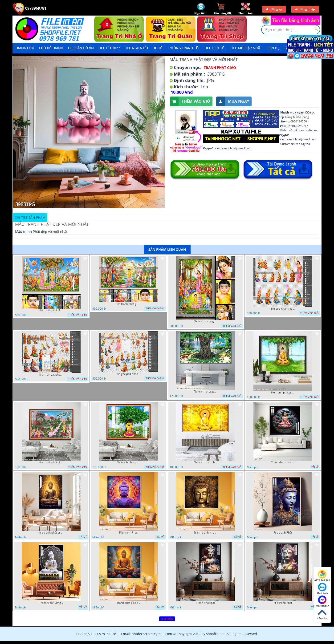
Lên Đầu (322, 614)
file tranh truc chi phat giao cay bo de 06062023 (206, 462)
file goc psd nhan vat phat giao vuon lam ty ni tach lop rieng (128, 374)
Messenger (322, 601)
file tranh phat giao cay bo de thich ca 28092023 (128, 462)
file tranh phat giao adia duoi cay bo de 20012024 (283, 393)
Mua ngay (233, 101)
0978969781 (29, 8)
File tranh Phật (128, 533)
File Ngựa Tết (136, 48)
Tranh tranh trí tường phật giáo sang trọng (206, 533)
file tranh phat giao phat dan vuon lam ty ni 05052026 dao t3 (51, 310)
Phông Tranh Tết (184, 48)
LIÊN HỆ (273, 48)
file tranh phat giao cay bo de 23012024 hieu (206, 392)
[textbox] (291, 30)
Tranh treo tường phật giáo (51, 603)
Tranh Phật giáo (206, 603)
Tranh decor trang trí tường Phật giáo (283, 462)
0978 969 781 (322, 576)
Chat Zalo (322, 589)
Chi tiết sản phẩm (30, 217)
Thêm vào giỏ (190, 101)
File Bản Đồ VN (81, 48)
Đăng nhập (305, 9)
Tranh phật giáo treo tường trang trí (128, 603)
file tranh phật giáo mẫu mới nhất (51, 533)
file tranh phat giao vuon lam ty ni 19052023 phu (51, 462)
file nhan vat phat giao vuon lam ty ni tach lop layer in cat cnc (51, 375)
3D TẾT (159, 48)
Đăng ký (274, 9)
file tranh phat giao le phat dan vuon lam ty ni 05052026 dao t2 (206, 321)
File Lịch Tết (215, 48)
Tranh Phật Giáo (220, 68)
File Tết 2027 (109, 48)
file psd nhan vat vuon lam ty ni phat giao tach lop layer (283, 309)
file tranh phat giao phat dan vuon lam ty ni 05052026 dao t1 (128, 304)
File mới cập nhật (246, 48)
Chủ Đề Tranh (51, 48)
